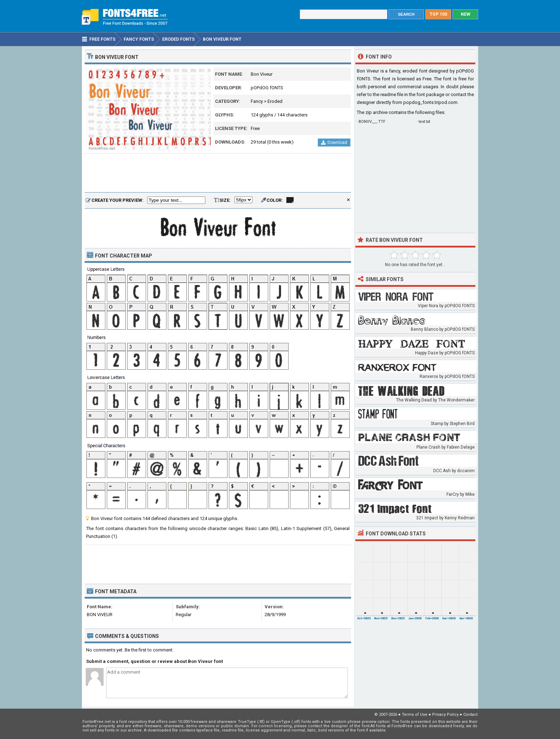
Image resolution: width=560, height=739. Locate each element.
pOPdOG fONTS (267, 88)
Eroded (275, 101)
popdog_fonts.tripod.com (430, 102)
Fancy (257, 101)
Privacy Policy (445, 715)
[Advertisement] (218, 173)
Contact (470, 715)
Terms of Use (415, 715)
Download (334, 143)
